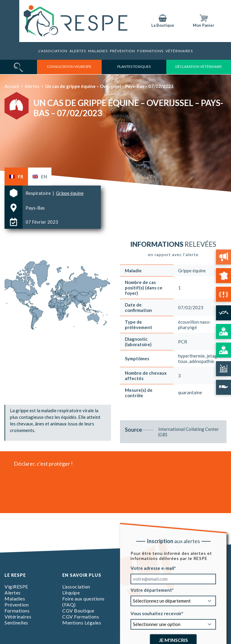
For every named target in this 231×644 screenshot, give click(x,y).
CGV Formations (81, 617)
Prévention (122, 51)
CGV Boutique (78, 611)
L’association (53, 51)
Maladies (98, 51)
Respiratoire (39, 193)
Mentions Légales (82, 623)
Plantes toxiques (134, 67)
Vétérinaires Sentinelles (18, 620)
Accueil (12, 86)
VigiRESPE (16, 587)
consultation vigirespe (69, 67)
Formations (17, 611)
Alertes (78, 51)
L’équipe (71, 593)
